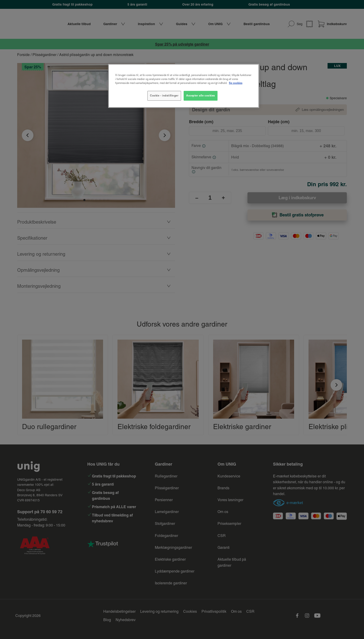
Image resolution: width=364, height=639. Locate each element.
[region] (184, 86)
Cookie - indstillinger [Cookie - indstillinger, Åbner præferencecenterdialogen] (164, 96)
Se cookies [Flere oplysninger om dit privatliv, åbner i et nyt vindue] (236, 83)
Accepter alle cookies (201, 96)
